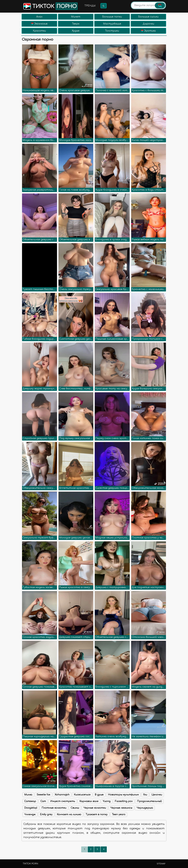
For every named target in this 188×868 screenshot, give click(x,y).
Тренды (90, 6)
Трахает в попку (97, 814)
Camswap (30, 801)
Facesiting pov (124, 801)
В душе (99, 795)
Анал (39, 17)
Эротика (148, 31)
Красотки (39, 31)
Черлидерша (145, 808)
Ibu (145, 795)
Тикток (50, 6)
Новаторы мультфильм (123, 795)
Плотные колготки (54, 808)
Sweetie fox (43, 795)
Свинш (75, 808)
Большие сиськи (148, 17)
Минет (76, 17)
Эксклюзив (39, 24)
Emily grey (46, 814)
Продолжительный (149, 801)
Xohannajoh (62, 795)
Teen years (119, 814)
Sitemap (161, 864)
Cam (43, 801)
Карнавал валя (89, 801)
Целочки (157, 795)
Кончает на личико (69, 814)
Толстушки (112, 31)
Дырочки (148, 24)
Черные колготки (95, 808)
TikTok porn (30, 864)
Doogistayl (31, 808)
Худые (76, 31)
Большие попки (112, 17)
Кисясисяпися (82, 795)
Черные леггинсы (121, 808)
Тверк (76, 24)
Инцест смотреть (63, 801)
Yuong (107, 801)
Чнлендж (30, 814)
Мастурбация (112, 24)
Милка (28, 795)
